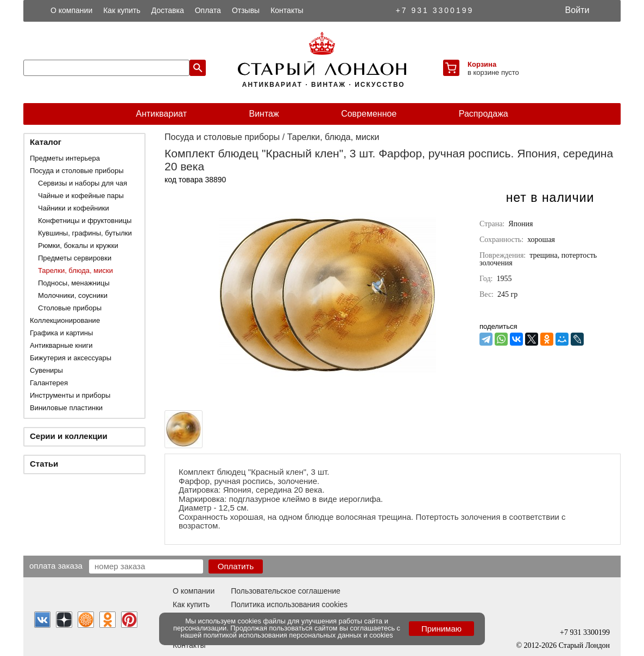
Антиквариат (161, 114)
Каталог (46, 142)
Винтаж (264, 114)
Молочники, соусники (73, 295)
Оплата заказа (56, 565)
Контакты (287, 10)
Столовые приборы (70, 308)
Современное (369, 114)
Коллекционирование (65, 320)
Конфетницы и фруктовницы (85, 221)
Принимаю (441, 629)
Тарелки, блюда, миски (75, 270)
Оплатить (236, 566)
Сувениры (46, 370)
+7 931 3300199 (435, 10)
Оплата (208, 10)
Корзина (482, 64)
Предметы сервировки (75, 258)
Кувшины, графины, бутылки (85, 233)
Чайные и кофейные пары (81, 196)
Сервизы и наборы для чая (83, 183)
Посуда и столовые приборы (77, 171)
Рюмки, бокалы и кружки (78, 246)
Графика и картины (61, 333)
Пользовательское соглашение (286, 591)
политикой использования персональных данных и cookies (298, 635)
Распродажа (484, 114)
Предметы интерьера (65, 158)
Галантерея (49, 383)
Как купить (122, 10)
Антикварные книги (61, 345)
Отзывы (246, 10)
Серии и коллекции (69, 436)
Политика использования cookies (289, 604)
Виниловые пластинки (66, 408)
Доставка (168, 10)
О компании (71, 10)
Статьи (44, 464)
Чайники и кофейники (74, 208)
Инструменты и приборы (70, 395)
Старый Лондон (584, 645)
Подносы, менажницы (74, 283)
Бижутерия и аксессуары (71, 358)
